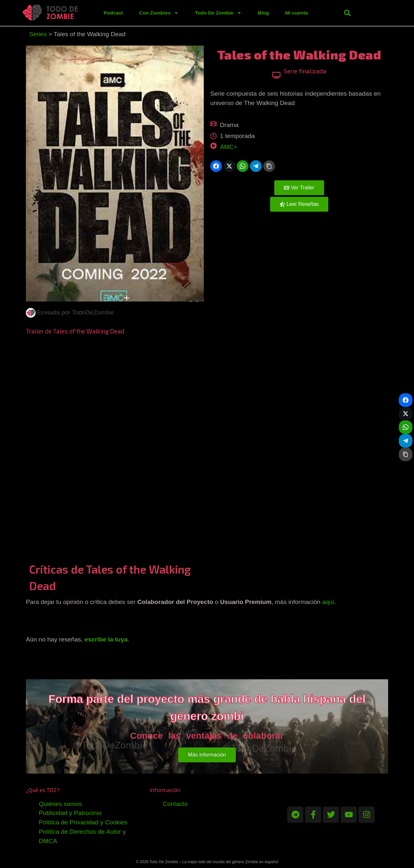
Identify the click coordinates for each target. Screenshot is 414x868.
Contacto (175, 804)
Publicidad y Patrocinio (70, 813)
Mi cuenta (296, 13)
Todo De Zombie (218, 13)
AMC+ (229, 147)
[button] (347, 13)
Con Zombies (159, 13)
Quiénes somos (60, 804)
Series (38, 34)
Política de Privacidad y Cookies (83, 822)
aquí (328, 602)
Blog (263, 13)
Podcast (113, 13)
